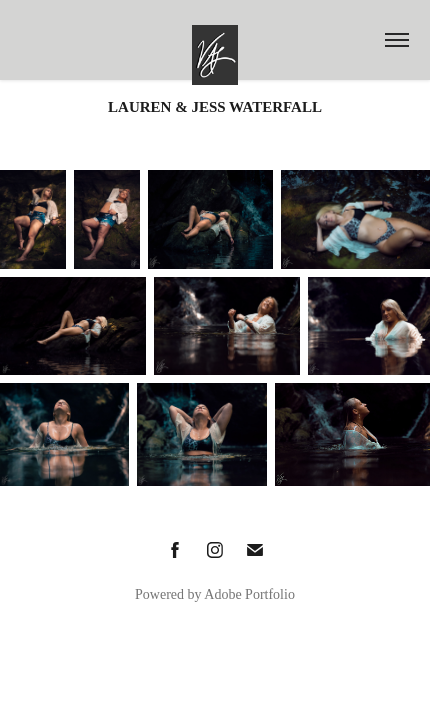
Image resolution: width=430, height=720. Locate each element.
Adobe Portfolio (249, 594)
